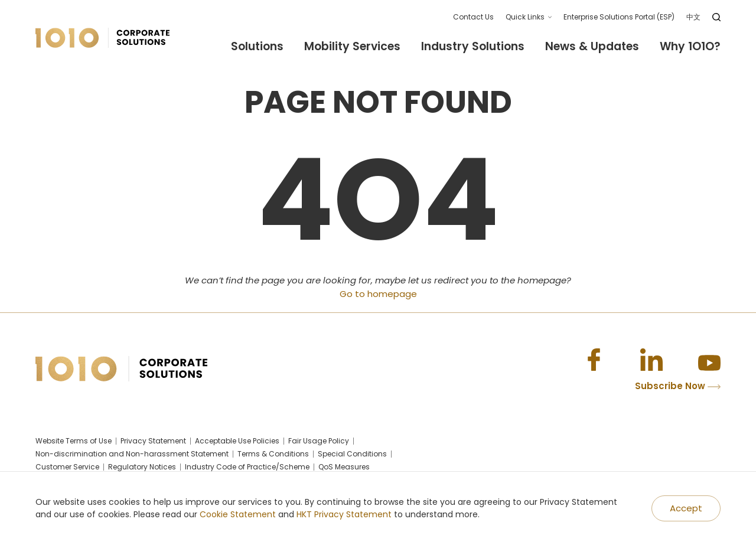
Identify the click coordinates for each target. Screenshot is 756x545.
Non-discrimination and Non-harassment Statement (132, 454)
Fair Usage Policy (319, 441)
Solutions (257, 47)
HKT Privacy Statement (344, 514)
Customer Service (67, 467)
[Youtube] (709, 360)
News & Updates (592, 47)
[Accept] (686, 509)
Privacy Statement (153, 441)
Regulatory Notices (142, 467)
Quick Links (525, 17)
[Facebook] (594, 360)
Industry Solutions (473, 47)
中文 (693, 17)
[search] (716, 17)
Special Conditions (352, 454)
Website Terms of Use (74, 441)
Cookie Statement (238, 514)
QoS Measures (344, 467)
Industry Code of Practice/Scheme (247, 467)
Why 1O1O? (690, 47)
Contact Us (473, 17)
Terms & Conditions (273, 454)
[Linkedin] (651, 360)
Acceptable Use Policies (237, 441)
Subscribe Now (678, 386)
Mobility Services (352, 47)
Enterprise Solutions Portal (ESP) (619, 17)
